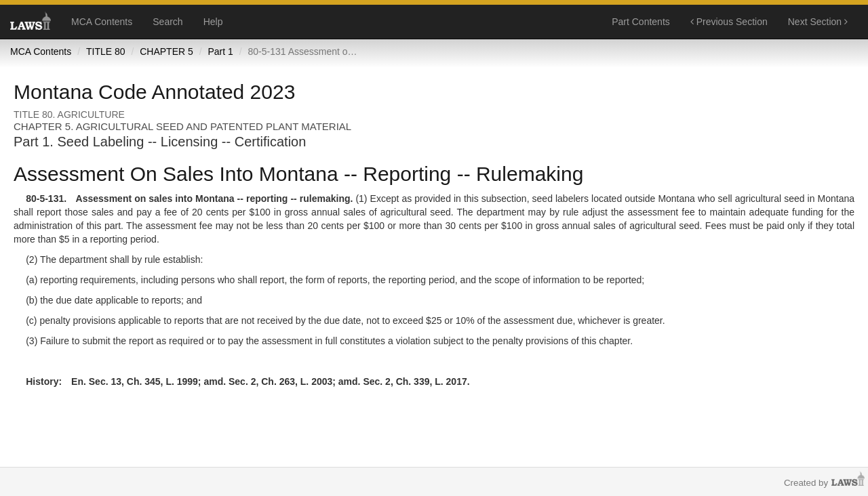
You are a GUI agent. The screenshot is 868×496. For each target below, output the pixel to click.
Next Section (818, 22)
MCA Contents (102, 22)
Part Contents (641, 22)
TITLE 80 (106, 51)
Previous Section (729, 22)
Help (213, 22)
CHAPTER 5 (166, 51)
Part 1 (220, 51)
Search (167, 22)
